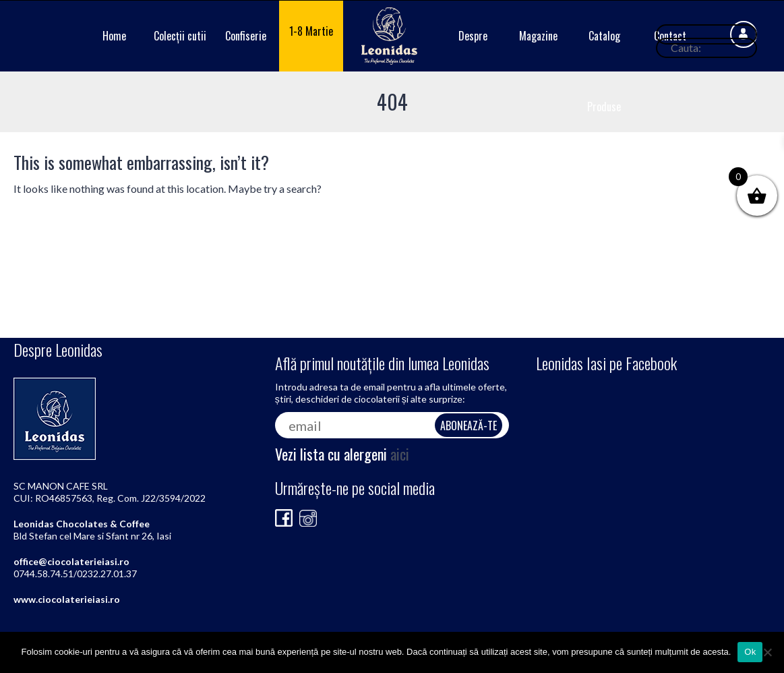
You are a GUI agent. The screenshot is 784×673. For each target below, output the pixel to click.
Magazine (538, 36)
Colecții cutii (180, 36)
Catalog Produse (604, 71)
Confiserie (246, 36)
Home (114, 36)
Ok (750, 652)
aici (400, 454)
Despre (473, 36)
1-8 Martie (311, 31)
